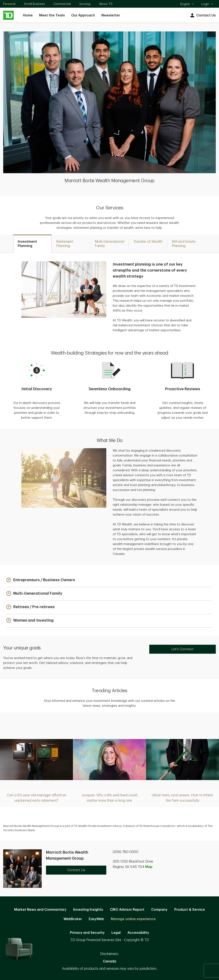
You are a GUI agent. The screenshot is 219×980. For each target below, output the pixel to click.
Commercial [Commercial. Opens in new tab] (62, 4)
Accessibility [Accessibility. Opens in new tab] (138, 933)
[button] (41, 580)
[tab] (32, 244)
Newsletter (111, 15)
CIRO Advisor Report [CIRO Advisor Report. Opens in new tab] (127, 910)
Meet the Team (52, 15)
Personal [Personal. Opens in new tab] (9, 4)
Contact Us (202, 16)
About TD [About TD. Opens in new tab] (106, 4)
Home (28, 15)
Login (207, 4)
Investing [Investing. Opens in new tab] (85, 4)
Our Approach (83, 15)
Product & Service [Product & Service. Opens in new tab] (190, 910)
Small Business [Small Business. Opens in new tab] (34, 4)
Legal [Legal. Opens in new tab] (116, 933)
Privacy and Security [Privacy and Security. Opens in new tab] (87, 933)
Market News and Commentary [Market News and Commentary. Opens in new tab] (40, 910)
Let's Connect (182, 649)
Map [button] (149, 867)
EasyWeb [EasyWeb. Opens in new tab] (96, 919)
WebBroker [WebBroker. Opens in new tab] (73, 919)
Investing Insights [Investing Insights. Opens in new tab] (88, 910)
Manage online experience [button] (133, 919)
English (187, 4)
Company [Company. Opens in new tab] (159, 910)
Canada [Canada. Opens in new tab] (109, 961)
